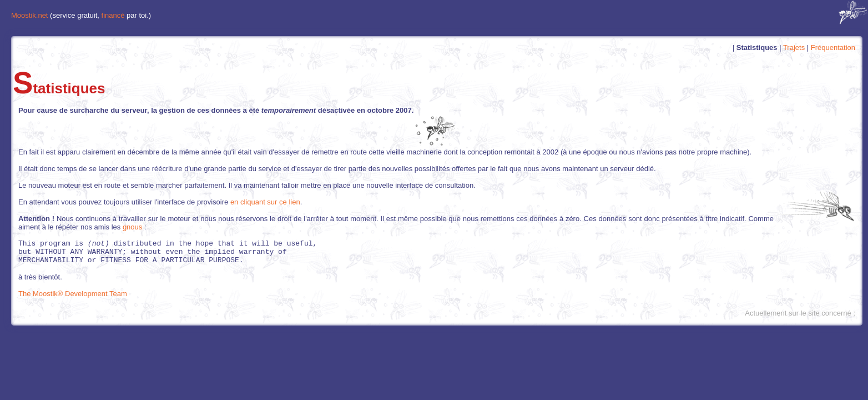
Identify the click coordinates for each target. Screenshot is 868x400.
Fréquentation (833, 47)
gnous (132, 227)
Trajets (794, 47)
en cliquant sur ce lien (265, 202)
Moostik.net (29, 15)
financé (113, 15)
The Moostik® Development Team (73, 299)
